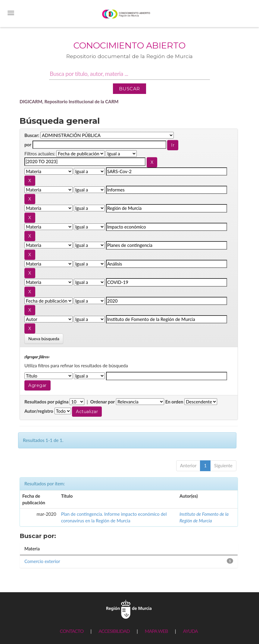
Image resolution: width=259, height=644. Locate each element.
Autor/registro (39, 411)
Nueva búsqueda (44, 339)
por (28, 145)
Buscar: (32, 135)
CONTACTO (72, 631)
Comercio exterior (42, 561)
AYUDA (190, 631)
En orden (174, 402)
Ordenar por (102, 402)
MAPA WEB (156, 631)
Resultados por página (47, 402)
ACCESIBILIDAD (114, 631)
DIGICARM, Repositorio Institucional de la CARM (69, 101)
